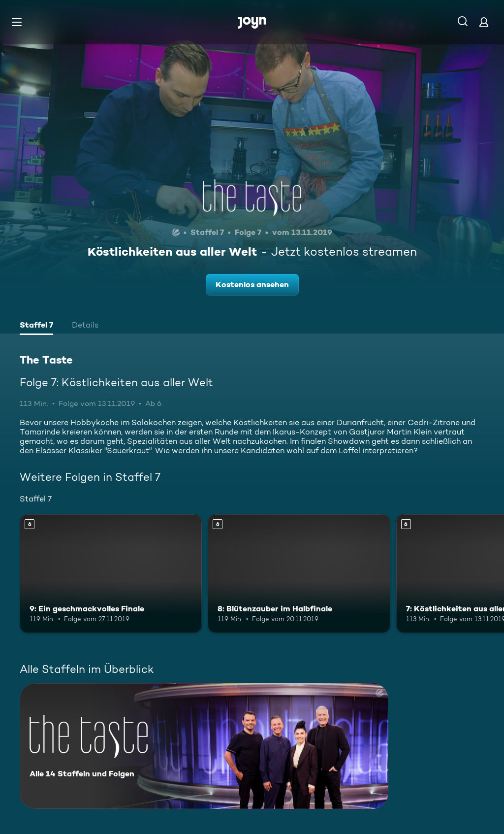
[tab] (36, 326)
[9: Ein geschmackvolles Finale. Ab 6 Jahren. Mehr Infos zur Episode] (111, 574)
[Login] (484, 22)
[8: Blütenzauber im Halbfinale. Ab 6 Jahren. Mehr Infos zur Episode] (299, 574)
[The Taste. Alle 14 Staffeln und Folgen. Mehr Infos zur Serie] (204, 746)
